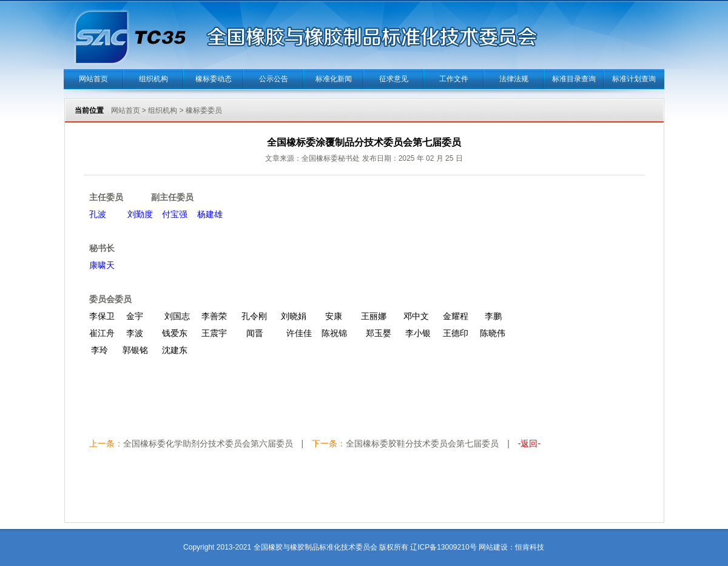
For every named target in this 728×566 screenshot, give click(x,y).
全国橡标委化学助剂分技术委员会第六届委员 (208, 443)
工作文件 (454, 79)
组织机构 (153, 79)
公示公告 (274, 79)
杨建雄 (210, 214)
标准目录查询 (574, 79)
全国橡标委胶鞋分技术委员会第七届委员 (422, 443)
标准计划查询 (634, 79)
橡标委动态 (214, 79)
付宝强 (175, 214)
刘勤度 (140, 214)
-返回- (529, 443)
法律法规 (514, 79)
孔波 (100, 214)
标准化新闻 (334, 79)
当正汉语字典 (544, 529)
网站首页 (93, 79)
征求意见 (394, 79)
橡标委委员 (204, 110)
